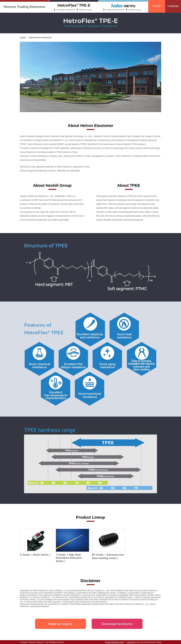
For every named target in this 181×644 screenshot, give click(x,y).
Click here (131, 642)
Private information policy (114, 642)
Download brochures (117, 624)
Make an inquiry (60, 624)
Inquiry (157, 6)
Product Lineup (85, 10)
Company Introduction (65, 10)
